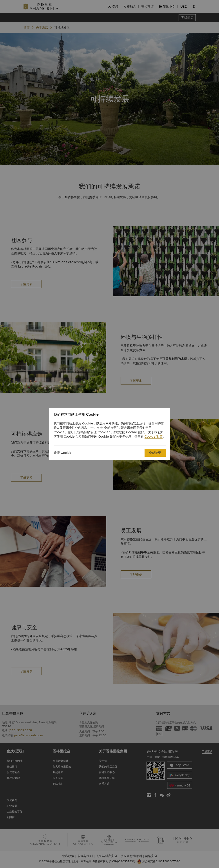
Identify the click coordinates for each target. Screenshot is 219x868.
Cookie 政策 (154, 437)
